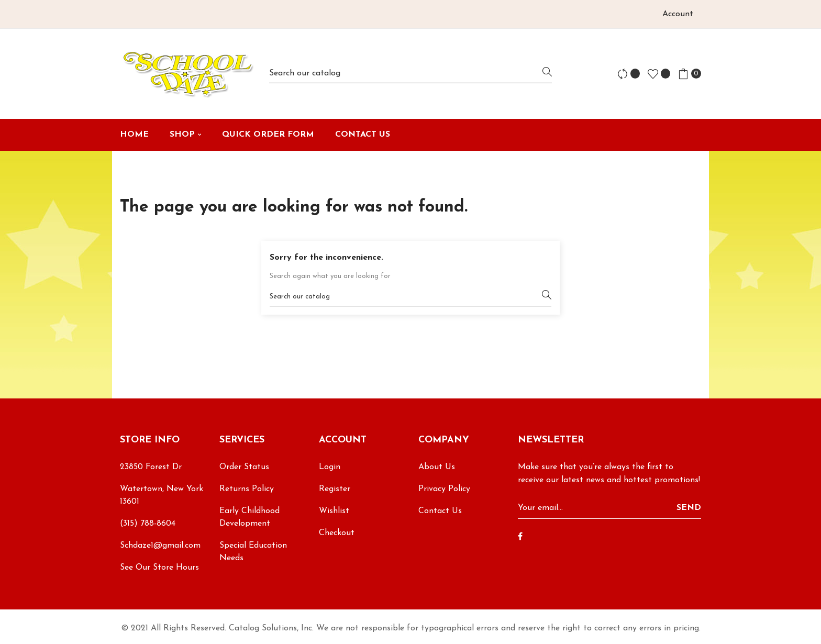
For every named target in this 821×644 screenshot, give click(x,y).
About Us (437, 467)
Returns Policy (247, 489)
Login (330, 467)
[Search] (410, 74)
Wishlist (334, 511)
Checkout (337, 533)
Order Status (244, 467)
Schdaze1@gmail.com (160, 546)
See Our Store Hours (159, 568)
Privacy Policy (444, 489)
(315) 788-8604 (148, 524)
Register (335, 489)
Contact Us (440, 511)
